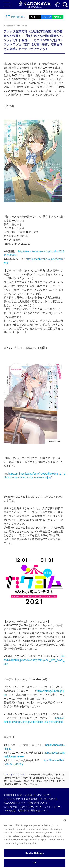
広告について (43, 795)
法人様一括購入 (48, 799)
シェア (48, 17)
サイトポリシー (52, 807)
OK (35, 864)
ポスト (37, 17)
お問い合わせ (10, 807)
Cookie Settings (34, 854)
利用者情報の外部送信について (33, 811)
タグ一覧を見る (15, 16)
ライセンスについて (14, 799)
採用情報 (29, 795)
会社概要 (8, 795)
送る (59, 17)
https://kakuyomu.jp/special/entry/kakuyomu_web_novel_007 (34, 660)
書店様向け (32, 799)
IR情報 (18, 795)
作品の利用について (38, 803)
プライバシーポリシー (31, 807)
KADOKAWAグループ (14, 803)
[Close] (65, 821)
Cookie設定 (9, 811)
